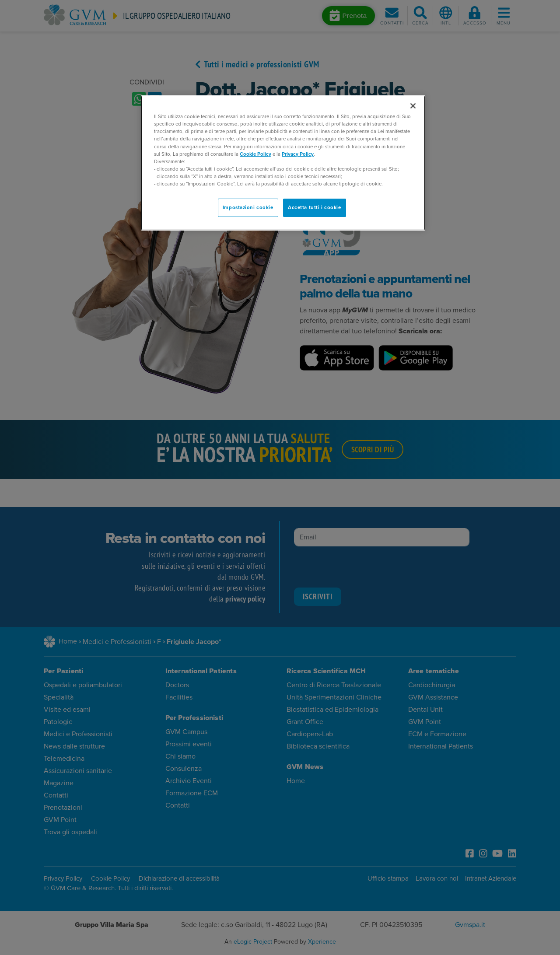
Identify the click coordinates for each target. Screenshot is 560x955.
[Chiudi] (413, 106)
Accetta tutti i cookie (315, 208)
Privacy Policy (298, 154)
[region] (283, 163)
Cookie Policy (255, 154)
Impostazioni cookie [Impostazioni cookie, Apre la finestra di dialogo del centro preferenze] (248, 208)
